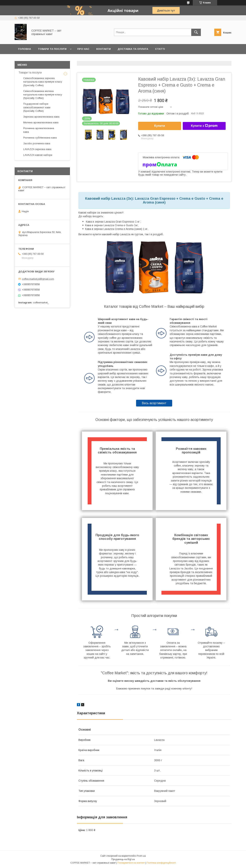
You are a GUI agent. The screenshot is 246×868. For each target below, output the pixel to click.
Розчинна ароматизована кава (39, 130)
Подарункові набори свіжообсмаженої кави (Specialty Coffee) (37, 107)
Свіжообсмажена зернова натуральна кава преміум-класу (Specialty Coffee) (43, 82)
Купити (160, 126)
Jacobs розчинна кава (37, 143)
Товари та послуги (52, 49)
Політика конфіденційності (161, 863)
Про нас (83, 49)
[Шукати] (196, 32)
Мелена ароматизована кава (41, 122)
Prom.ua (141, 856)
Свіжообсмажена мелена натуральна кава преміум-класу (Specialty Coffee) (43, 95)
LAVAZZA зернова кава (37, 149)
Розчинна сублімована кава (40, 138)
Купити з (204, 126)
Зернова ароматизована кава (41, 117)
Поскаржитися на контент (131, 863)
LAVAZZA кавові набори (38, 155)
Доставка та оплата (133, 49)
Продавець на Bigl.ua (123, 859)
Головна (25, 49)
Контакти (103, 49)
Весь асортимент (154, 403)
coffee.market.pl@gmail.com (38, 279)
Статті (160, 49)
